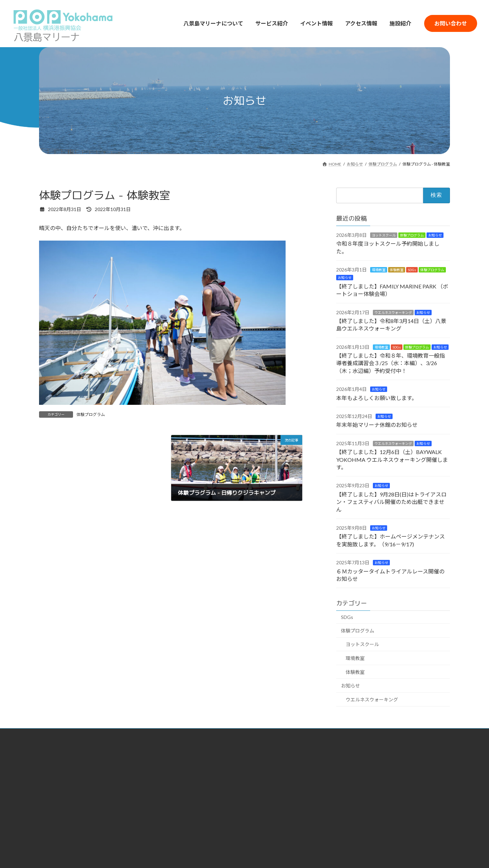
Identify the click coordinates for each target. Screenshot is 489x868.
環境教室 (379, 270)
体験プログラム (91, 414)
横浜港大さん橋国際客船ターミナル (76, 829)
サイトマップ (393, 800)
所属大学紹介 (184, 783)
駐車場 (325, 773)
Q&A (384, 779)
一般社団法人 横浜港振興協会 (76, 812)
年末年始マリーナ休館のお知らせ (377, 425)
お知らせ (435, 235)
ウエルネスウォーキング (393, 313)
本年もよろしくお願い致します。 (377, 398)
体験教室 (397, 270)
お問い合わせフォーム (403, 770)
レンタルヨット (271, 762)
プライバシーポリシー (403, 789)
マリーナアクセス (337, 762)
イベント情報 (393, 749)
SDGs (412, 270)
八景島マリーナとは (191, 762)
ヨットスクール (384, 235)
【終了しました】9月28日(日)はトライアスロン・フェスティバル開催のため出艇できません (391, 502)
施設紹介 (388, 759)
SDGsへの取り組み (190, 773)
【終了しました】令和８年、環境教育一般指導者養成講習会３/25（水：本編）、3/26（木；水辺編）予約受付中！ (391, 363)
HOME (141, 748)
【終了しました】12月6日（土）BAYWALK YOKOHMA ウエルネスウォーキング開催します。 (392, 460)
